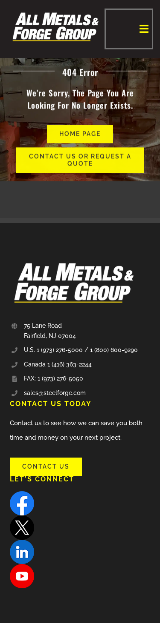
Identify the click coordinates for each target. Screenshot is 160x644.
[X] (22, 518)
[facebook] (22, 494)
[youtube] (22, 567)
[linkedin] (22, 543)
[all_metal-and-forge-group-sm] (55, 11)
